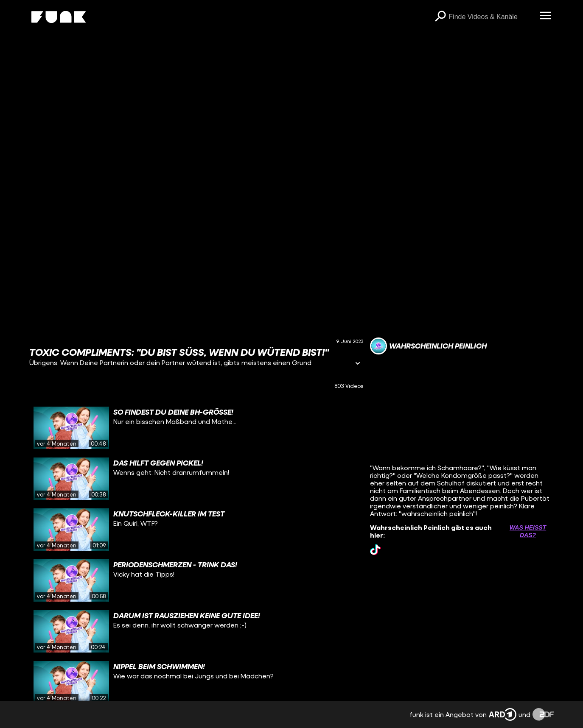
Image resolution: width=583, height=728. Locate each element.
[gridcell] (196, 428)
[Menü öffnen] (545, 16)
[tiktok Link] (375, 550)
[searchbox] (491, 17)
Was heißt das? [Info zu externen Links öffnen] (528, 531)
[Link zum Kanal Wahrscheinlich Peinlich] (428, 346)
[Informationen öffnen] (358, 364)
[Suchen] (440, 17)
